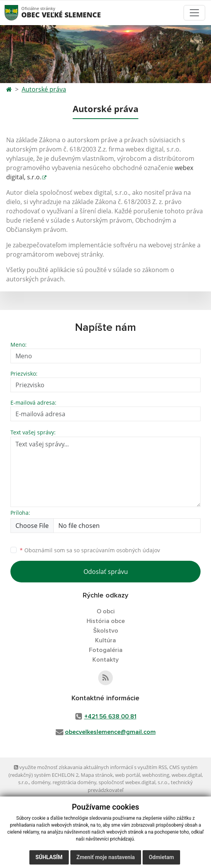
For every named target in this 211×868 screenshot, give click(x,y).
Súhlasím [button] (49, 857)
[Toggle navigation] (194, 13)
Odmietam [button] (161, 857)
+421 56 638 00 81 (110, 717)
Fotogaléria (106, 650)
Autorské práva (44, 89)
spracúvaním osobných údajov (121, 550)
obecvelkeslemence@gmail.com (110, 732)
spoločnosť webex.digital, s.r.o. (134, 782)
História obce (106, 621)
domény (41, 782)
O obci (106, 611)
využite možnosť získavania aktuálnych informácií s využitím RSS (90, 767)
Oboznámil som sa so (90, 550)
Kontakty (105, 660)
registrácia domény (74, 782)
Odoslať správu (106, 572)
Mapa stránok (97, 775)
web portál (128, 775)
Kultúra (105, 640)
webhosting (156, 775)
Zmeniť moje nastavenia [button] (106, 857)
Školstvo (106, 631)
